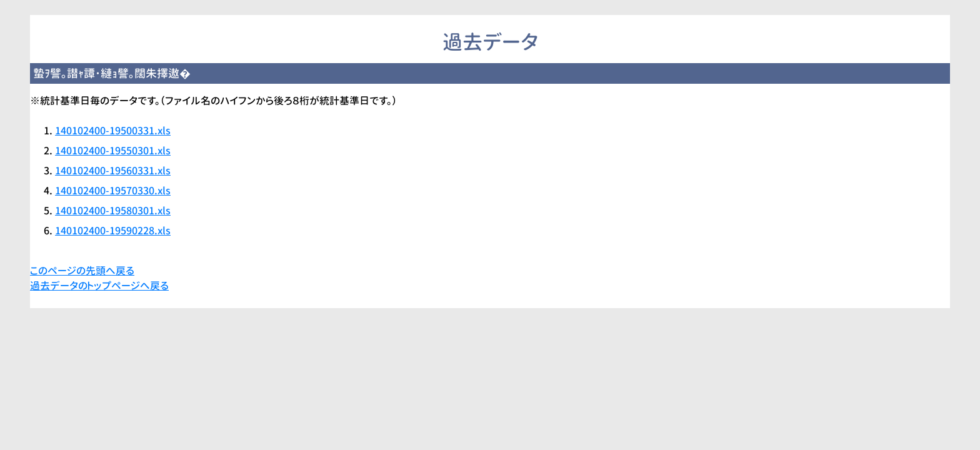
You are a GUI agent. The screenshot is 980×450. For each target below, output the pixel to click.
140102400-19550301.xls (113, 151)
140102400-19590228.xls (113, 231)
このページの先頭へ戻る (82, 271)
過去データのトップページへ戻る (99, 286)
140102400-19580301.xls (113, 211)
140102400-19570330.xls (113, 191)
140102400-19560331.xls (113, 171)
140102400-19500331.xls (113, 131)
